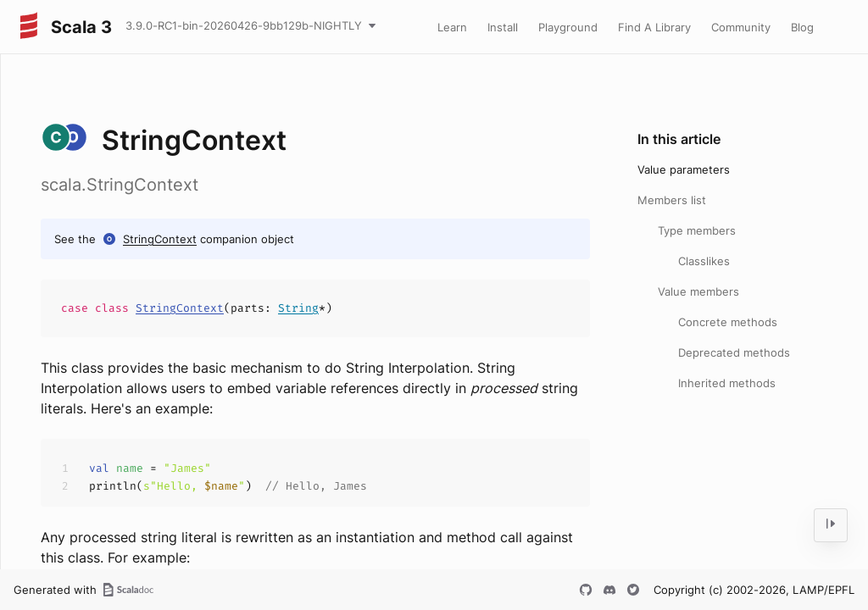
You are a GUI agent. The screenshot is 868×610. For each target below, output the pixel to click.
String (298, 308)
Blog (802, 27)
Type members (697, 230)
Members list (672, 200)
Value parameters (684, 169)
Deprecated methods (734, 352)
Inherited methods (727, 383)
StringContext (160, 239)
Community (741, 27)
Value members (698, 291)
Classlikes (704, 261)
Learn (452, 27)
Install (503, 27)
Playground (568, 27)
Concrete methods (728, 322)
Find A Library (654, 27)
